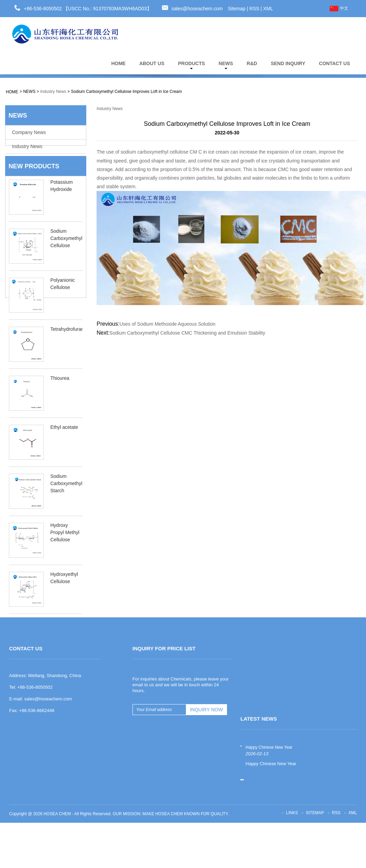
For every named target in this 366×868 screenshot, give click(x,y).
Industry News (53, 92)
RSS (254, 9)
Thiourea (60, 386)
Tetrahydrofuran (67, 337)
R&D (252, 63)
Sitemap (237, 9)
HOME (118, 63)
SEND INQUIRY (288, 63)
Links (292, 858)
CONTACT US (335, 63)
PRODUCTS (192, 65)
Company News (29, 132)
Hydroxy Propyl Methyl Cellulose (65, 541)
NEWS (226, 65)
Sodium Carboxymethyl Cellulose (66, 246)
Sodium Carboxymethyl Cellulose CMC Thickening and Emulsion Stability (187, 333)
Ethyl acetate (64, 435)
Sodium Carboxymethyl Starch (66, 492)
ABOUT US (152, 63)
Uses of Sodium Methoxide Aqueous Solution (167, 324)
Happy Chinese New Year (269, 793)
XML (268, 9)
